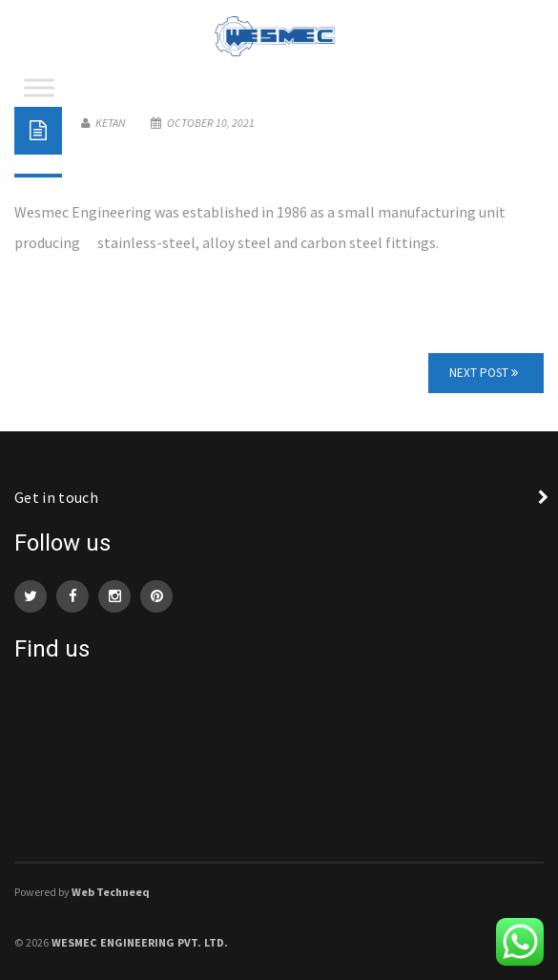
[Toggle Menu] (39, 87)
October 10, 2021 (203, 123)
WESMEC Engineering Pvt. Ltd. (140, 942)
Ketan (103, 123)
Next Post (484, 373)
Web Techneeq (111, 892)
